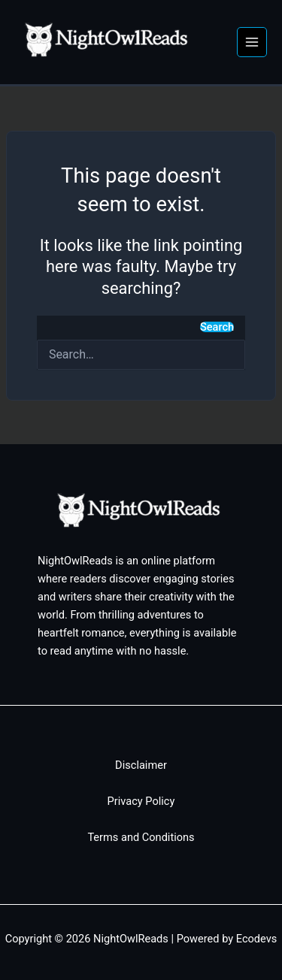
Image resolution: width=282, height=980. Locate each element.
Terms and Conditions (141, 837)
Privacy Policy (141, 801)
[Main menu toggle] (252, 42)
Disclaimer (141, 765)
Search (217, 327)
